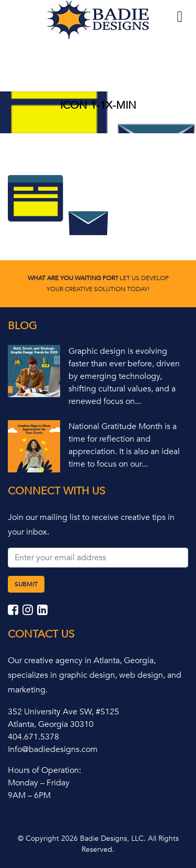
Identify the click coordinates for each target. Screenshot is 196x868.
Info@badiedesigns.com (53, 749)
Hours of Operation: (44, 770)
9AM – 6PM (29, 795)
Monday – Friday (39, 783)
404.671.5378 (33, 737)
